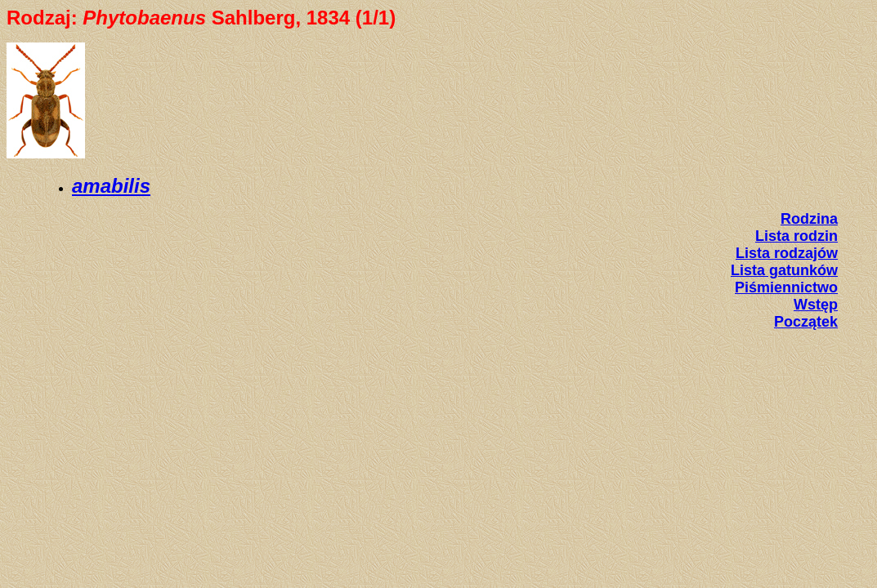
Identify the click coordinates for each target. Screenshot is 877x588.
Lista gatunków (784, 270)
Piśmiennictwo (786, 287)
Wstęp (816, 305)
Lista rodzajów (787, 253)
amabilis (111, 186)
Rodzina (809, 219)
